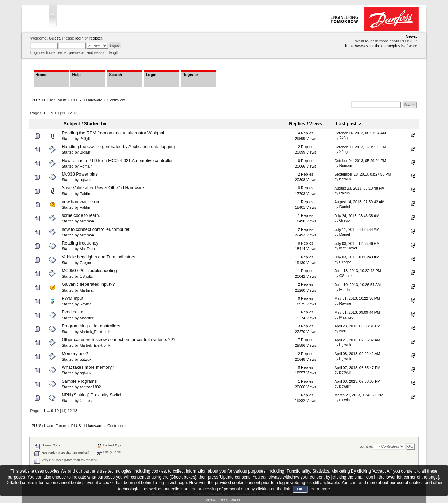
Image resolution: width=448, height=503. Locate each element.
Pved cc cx (72, 312)
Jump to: (367, 447)
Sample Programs (79, 381)
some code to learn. (81, 215)
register (96, 38)
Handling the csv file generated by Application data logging (118, 147)
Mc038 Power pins (80, 174)
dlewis (345, 400)
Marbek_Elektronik (95, 332)
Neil (343, 331)
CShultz (86, 276)
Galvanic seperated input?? (88, 284)
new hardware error (80, 202)
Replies (297, 124)
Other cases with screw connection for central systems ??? (118, 340)
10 (57, 113)
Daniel (345, 207)
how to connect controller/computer (96, 229)
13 (75, 113)
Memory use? (75, 354)
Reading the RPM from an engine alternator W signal (113, 133)
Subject (72, 124)
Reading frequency (80, 243)
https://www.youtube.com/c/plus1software (381, 46)
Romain (86, 166)
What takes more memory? (88, 367)
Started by (95, 124)
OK (300, 489)
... (49, 113)
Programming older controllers (91, 326)
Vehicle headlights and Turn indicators (98, 257)
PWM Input (72, 298)
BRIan (85, 152)
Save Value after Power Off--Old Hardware (103, 188)
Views (316, 124)
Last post (349, 124)
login (79, 38)
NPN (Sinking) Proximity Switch (92, 395)
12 (70, 113)
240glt (85, 139)
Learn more (319, 489)
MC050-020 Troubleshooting (89, 271)
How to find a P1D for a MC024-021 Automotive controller (117, 161)
